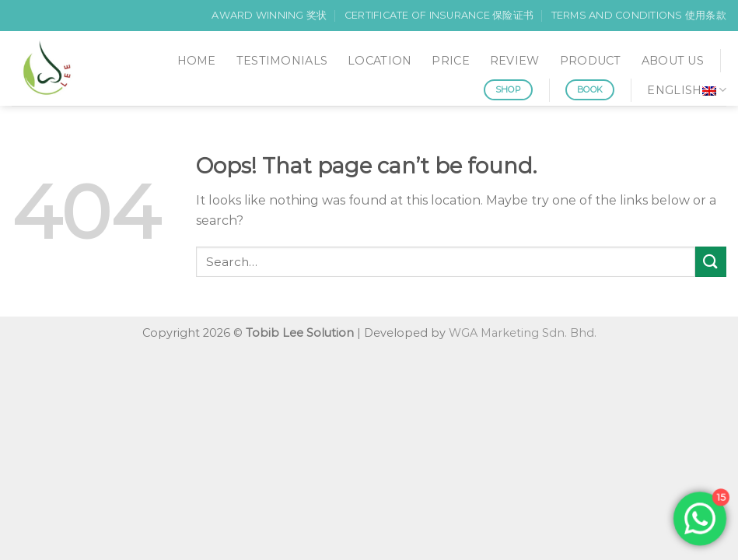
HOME (197, 61)
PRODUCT (591, 61)
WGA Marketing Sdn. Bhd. (523, 333)
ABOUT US (673, 61)
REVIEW (515, 61)
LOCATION (379, 61)
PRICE (450, 61)
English (687, 90)
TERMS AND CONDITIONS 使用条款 (639, 15)
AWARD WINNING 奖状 (269, 15)
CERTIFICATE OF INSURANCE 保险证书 (439, 15)
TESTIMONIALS (282, 61)
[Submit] (711, 262)
